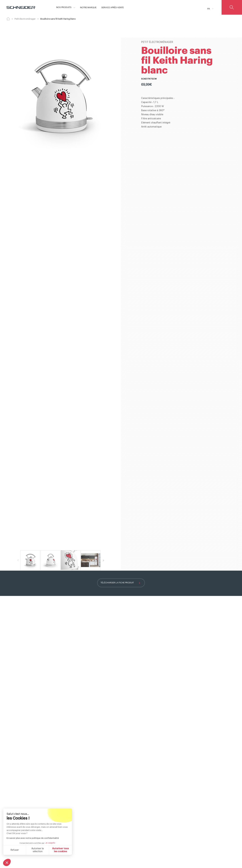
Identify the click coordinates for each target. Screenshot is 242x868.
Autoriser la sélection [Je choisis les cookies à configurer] (38, 850)
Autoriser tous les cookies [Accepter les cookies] (60, 850)
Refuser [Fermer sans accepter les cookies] (15, 850)
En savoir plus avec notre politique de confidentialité (33, 838)
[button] (7, 862)
